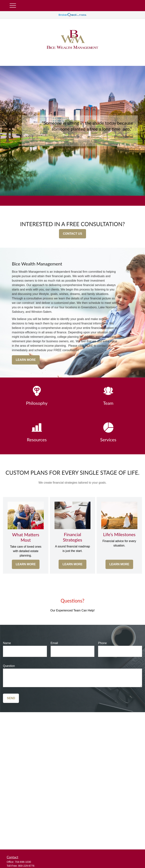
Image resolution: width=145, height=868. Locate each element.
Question (9, 666)
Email (54, 643)
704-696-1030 (23, 862)
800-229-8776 (26, 866)
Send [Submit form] (11, 698)
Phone (102, 643)
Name (7, 643)
